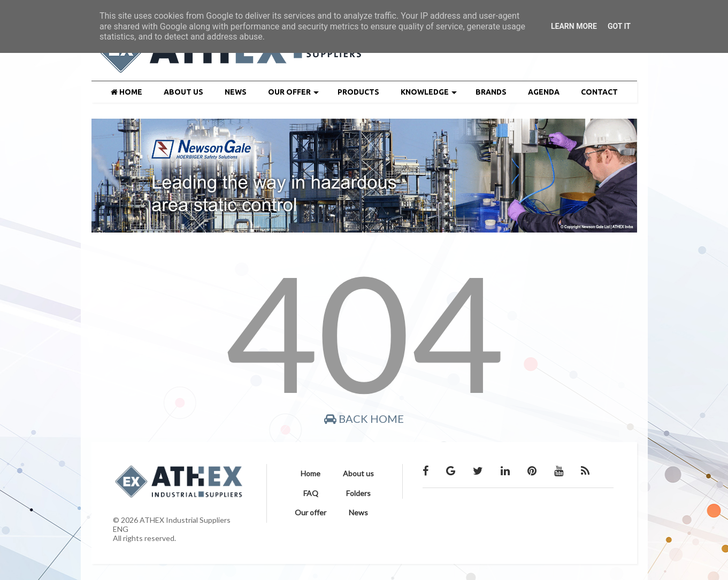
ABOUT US (183, 92)
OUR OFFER (293, 92)
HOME (127, 92)
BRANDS (491, 92)
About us (358, 473)
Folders (358, 493)
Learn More (574, 26)
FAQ (311, 493)
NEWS (236, 92)
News (358, 512)
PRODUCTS (358, 92)
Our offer (311, 512)
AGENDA (544, 92)
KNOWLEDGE (429, 92)
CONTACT (599, 92)
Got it (619, 26)
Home (311, 473)
